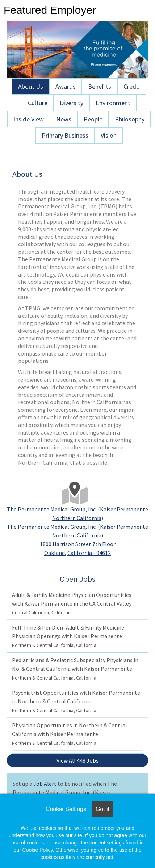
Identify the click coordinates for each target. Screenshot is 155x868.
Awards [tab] (66, 86)
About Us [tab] (31, 86)
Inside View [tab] (29, 119)
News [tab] (64, 119)
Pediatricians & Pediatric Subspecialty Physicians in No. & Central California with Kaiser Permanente (75, 669)
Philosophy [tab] (130, 119)
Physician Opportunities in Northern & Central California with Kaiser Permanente (70, 734)
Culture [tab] (38, 103)
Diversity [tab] (72, 103)
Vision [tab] (109, 135)
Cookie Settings (66, 809)
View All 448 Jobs (77, 760)
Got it (102, 809)
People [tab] (93, 119)
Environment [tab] (113, 103)
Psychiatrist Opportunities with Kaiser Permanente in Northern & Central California (76, 701)
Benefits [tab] (100, 86)
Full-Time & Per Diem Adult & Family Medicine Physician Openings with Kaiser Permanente (68, 636)
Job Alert (45, 784)
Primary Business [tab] (65, 135)
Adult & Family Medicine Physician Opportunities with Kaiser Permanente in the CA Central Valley (72, 603)
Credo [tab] (132, 86)
